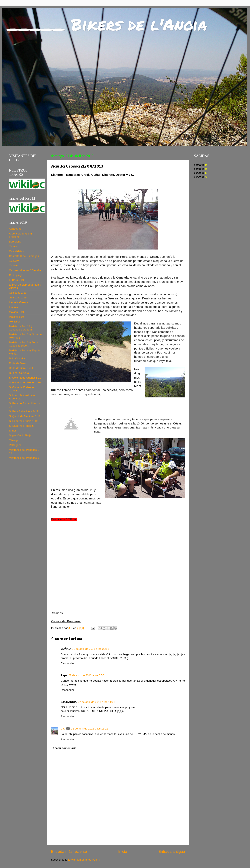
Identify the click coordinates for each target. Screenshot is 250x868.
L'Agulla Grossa (18, 302)
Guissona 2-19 (18, 298)
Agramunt (15, 229)
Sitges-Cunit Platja (20, 435)
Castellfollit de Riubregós (24, 256)
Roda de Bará (17, 363)
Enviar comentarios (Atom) (84, 860)
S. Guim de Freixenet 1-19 (25, 382)
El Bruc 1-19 (16, 280)
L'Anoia (13, 307)
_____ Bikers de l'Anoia (107, 24)
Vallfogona (15, 445)
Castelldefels (17, 251)
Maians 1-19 (16, 312)
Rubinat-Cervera (19, 373)
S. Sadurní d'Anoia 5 (21, 426)
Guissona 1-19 (18, 293)
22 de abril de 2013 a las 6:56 (86, 675)
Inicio (123, 851)
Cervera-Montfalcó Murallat (25, 270)
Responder (67, 663)
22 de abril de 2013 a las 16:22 (89, 729)
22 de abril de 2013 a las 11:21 (96, 702)
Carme (13, 246)
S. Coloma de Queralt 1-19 (25, 378)
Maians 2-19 (16, 317)
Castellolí (15, 261)
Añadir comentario (64, 748)
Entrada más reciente (69, 851)
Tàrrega (14, 440)
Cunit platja (16, 275)
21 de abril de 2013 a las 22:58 (90, 649)
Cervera (14, 265)
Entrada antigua (172, 851)
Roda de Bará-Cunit (21, 368)
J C (63, 729)
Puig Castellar (17, 358)
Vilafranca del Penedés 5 (24, 458)
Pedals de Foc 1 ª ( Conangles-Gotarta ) (21, 328)
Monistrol (14, 322)
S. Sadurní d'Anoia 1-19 (23, 421)
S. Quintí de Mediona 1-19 (25, 416)
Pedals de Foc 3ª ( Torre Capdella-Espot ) (23, 344)
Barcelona (15, 242)
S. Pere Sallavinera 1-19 (24, 411)
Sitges (13, 431)
